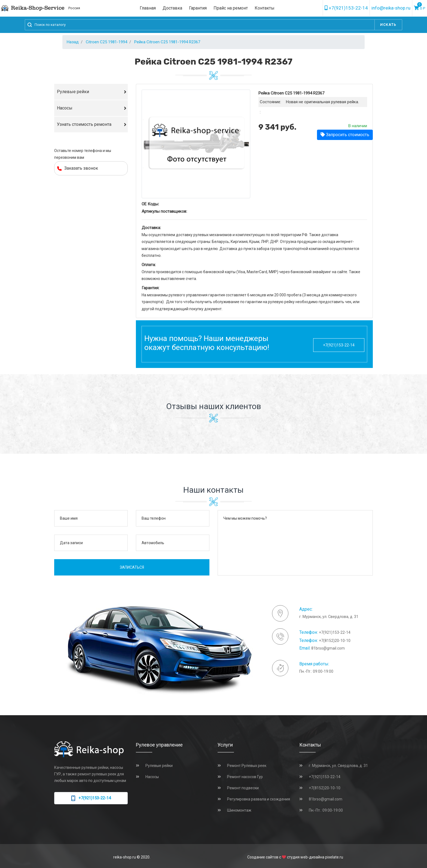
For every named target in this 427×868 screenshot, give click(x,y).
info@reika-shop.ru (391, 8)
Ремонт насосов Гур (245, 777)
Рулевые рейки (73, 92)
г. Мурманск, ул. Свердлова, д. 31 (338, 766)
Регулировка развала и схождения (259, 799)
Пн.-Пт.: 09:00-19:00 (326, 810)
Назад (73, 42)
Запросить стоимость (345, 135)
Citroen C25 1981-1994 (106, 42)
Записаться (132, 567)
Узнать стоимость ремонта (84, 124)
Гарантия (198, 8)
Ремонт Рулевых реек (247, 766)
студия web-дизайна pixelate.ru (315, 857)
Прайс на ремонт (231, 8)
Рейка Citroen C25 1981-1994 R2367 (167, 42)
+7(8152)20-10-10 (335, 641)
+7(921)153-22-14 (346, 8)
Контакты (265, 8)
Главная (148, 8)
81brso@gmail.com (328, 648)
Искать (388, 25)
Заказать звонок (78, 168)
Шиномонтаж (239, 810)
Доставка (172, 8)
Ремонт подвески (243, 788)
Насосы (65, 108)
